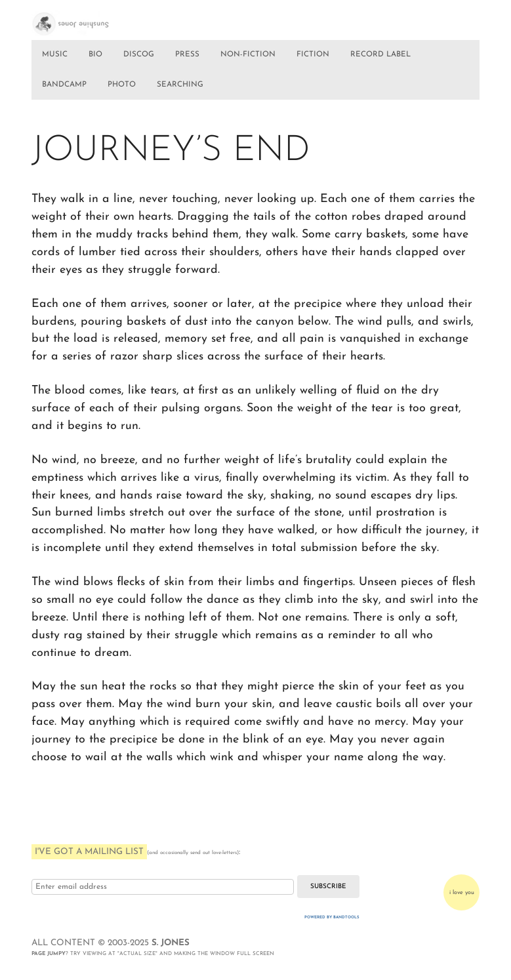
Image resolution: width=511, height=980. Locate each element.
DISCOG (139, 54)
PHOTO (122, 85)
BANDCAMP (64, 85)
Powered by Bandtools (332, 917)
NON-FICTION (248, 54)
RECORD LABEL (380, 54)
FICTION (313, 54)
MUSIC (55, 54)
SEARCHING (180, 85)
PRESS (187, 54)
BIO (95, 54)
